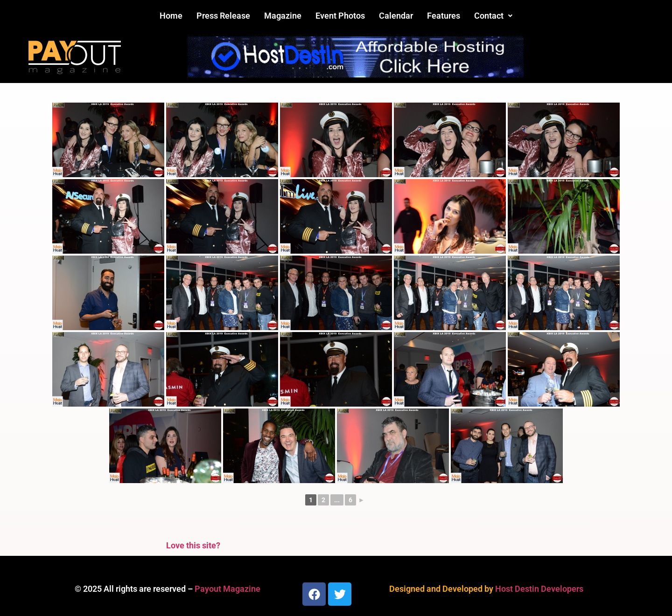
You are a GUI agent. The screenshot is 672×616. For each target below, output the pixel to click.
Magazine (283, 16)
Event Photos (340, 16)
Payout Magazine (227, 589)
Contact (493, 16)
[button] (493, 16)
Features (444, 16)
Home (171, 16)
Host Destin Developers (539, 589)
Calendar (396, 16)
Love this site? (193, 545)
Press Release (223, 16)
